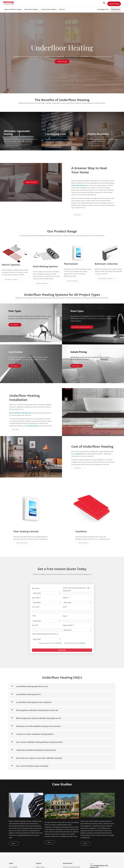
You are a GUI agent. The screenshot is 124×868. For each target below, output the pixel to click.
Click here (59, 643)
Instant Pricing (114, 4)
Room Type (36, 588)
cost (75, 460)
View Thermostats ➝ (73, 281)
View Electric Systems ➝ (12, 279)
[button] (104, 3)
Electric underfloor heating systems (20, 413)
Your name (36, 607)
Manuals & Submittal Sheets (71, 867)
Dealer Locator (40, 867)
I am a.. (34, 616)
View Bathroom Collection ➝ (106, 279)
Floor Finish (36, 598)
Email (65, 607)
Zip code (35, 625)
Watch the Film (31, 182)
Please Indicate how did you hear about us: (45, 634)
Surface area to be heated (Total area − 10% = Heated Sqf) (77, 589)
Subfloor (66, 598)
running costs (79, 454)
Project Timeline (68, 625)
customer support (32, 426)
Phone (65, 616)
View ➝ (14, 843)
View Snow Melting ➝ (42, 283)
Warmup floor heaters (78, 185)
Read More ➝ (78, 215)
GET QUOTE (62, 650)
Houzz (92, 864)
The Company (13, 867)
